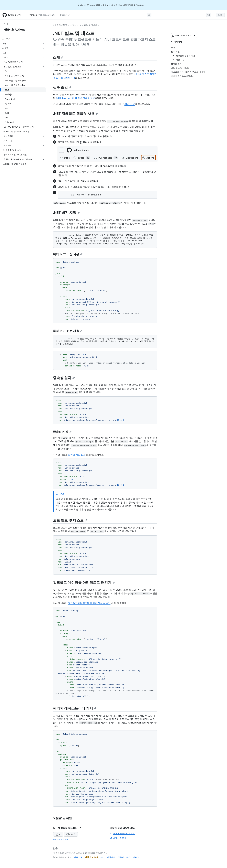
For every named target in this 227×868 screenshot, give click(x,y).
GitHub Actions (15, 29)
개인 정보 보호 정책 (61, 839)
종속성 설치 (64, 378)
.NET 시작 (129, 104)
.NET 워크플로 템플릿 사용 (75, 113)
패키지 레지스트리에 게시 (75, 708)
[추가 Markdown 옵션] (195, 35)
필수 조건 (62, 87)
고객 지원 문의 (118, 838)
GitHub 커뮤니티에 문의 (122, 833)
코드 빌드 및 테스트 (88, 25)
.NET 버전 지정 (66, 212)
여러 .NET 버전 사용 (68, 254)
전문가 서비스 (124, 857)
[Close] (219, 5)
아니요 (71, 834)
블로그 (136, 857)
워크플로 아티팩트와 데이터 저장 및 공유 (89, 603)
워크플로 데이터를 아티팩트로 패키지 (84, 582)
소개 (58, 57)
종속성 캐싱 (62, 432)
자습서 (73, 25)
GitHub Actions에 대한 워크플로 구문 (75, 98)
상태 (102, 857)
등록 (220, 15)
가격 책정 (111, 857)
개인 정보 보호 (91, 857)
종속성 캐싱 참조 (77, 454)
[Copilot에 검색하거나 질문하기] (105, 15)
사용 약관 (78, 857)
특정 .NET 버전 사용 (68, 331)
